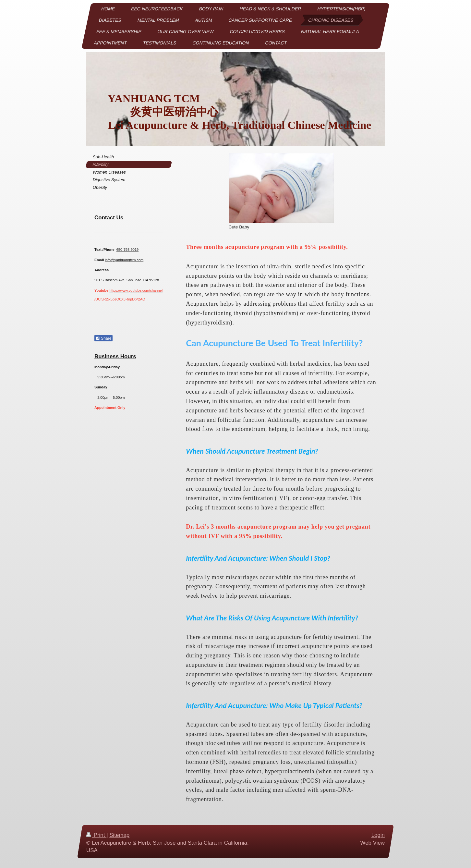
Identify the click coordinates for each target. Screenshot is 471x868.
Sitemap (119, 835)
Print (96, 835)
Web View (373, 843)
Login (378, 835)
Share (103, 338)
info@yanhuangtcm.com (124, 260)
